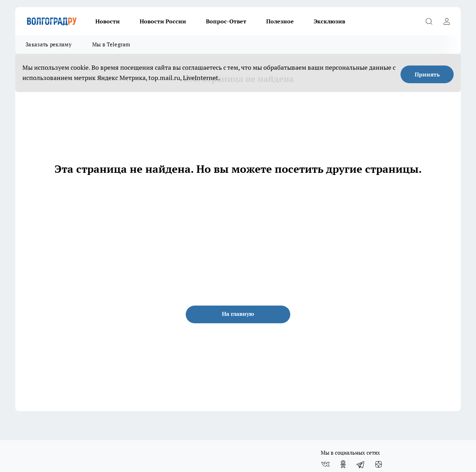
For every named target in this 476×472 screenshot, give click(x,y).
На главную (238, 314)
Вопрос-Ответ (226, 21)
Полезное (280, 21)
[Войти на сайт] (447, 21)
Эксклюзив (329, 21)
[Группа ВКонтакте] (325, 464)
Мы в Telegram (111, 44)
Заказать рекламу (49, 44)
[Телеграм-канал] (361, 464)
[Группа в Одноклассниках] (343, 464)
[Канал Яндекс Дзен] (379, 464)
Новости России (163, 21)
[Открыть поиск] (429, 21)
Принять (427, 74)
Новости (108, 21)
